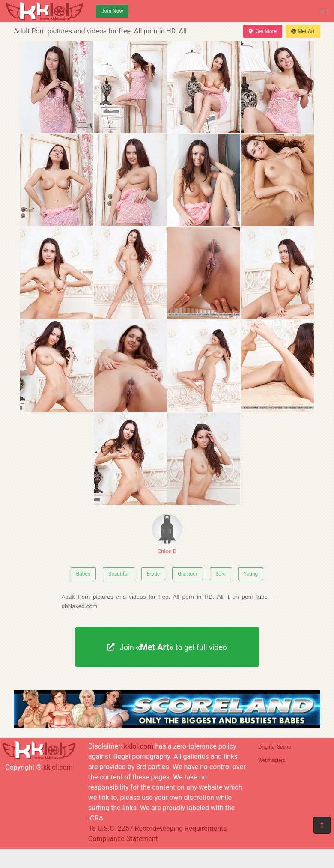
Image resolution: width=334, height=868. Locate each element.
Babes (83, 574)
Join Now (112, 11)
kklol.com (58, 767)
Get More (262, 31)
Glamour (188, 574)
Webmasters (272, 760)
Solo (221, 574)
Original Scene (275, 747)
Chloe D (167, 534)
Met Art (303, 31)
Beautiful (119, 574)
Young (251, 574)
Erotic (154, 574)
